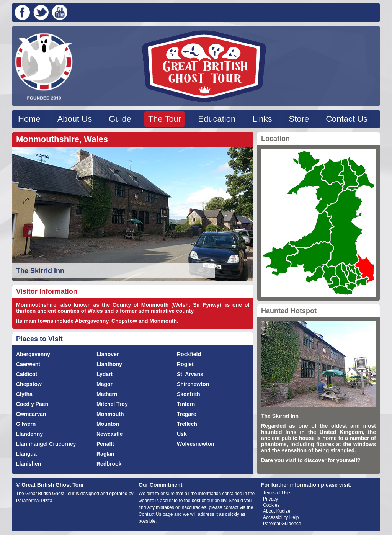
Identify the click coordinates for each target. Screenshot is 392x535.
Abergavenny (33, 354)
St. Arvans (190, 374)
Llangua (26, 454)
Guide (120, 119)
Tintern (186, 404)
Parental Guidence (282, 524)
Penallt (105, 444)
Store (299, 119)
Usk (182, 434)
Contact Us (347, 119)
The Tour (165, 119)
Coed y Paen (32, 404)
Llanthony (109, 364)
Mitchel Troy (112, 404)
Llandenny (29, 434)
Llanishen (29, 464)
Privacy (270, 499)
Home (29, 119)
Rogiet (185, 364)
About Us (75, 119)
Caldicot (27, 374)
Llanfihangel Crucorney (46, 444)
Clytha (24, 394)
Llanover (108, 354)
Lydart (105, 374)
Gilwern (26, 424)
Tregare (187, 414)
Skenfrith (189, 394)
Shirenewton (193, 384)
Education (217, 119)
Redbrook (109, 464)
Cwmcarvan (31, 414)
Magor (105, 384)
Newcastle (109, 434)
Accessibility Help (281, 517)
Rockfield (189, 354)
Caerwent (28, 364)
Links (262, 119)
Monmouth (110, 414)
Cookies (271, 505)
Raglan (105, 454)
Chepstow (29, 384)
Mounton (108, 424)
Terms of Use (277, 493)
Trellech (187, 424)
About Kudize (277, 511)
